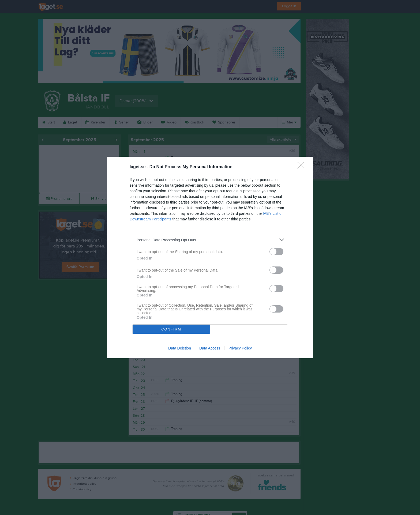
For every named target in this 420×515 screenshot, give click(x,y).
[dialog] (210, 257)
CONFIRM (171, 329)
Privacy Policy (240, 348)
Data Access (210, 348)
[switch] (276, 252)
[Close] (303, 167)
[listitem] (210, 240)
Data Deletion (180, 348)
